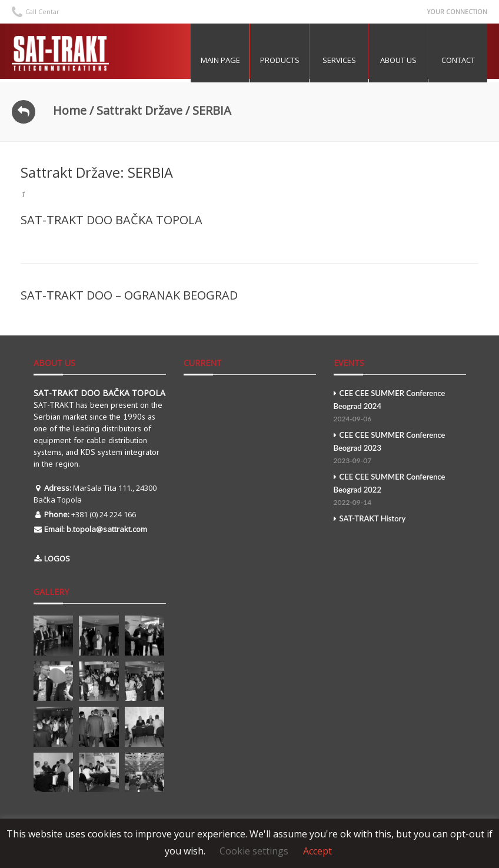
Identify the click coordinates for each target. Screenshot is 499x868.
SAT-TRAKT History (370, 518)
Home (70, 110)
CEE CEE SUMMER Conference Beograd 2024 (400, 407)
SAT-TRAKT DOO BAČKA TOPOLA (112, 220)
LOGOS (57, 558)
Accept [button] (317, 851)
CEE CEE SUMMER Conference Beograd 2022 (400, 490)
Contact (458, 60)
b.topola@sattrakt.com (107, 529)
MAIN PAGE (220, 60)
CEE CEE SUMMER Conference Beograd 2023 (400, 449)
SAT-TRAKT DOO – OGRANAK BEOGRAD (129, 295)
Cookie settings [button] (254, 851)
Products (280, 60)
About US (398, 60)
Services (339, 60)
